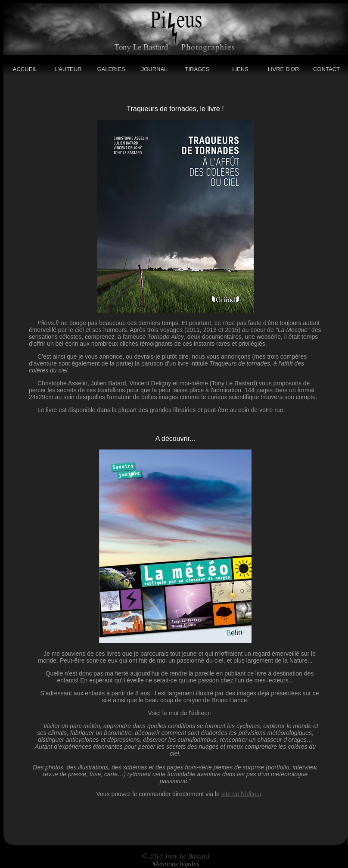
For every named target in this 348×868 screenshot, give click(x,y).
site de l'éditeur (241, 794)
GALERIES (111, 69)
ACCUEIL (25, 69)
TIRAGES (197, 69)
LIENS (240, 69)
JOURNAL (154, 69)
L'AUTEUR (68, 69)
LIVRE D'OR (284, 69)
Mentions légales (176, 864)
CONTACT (326, 69)
